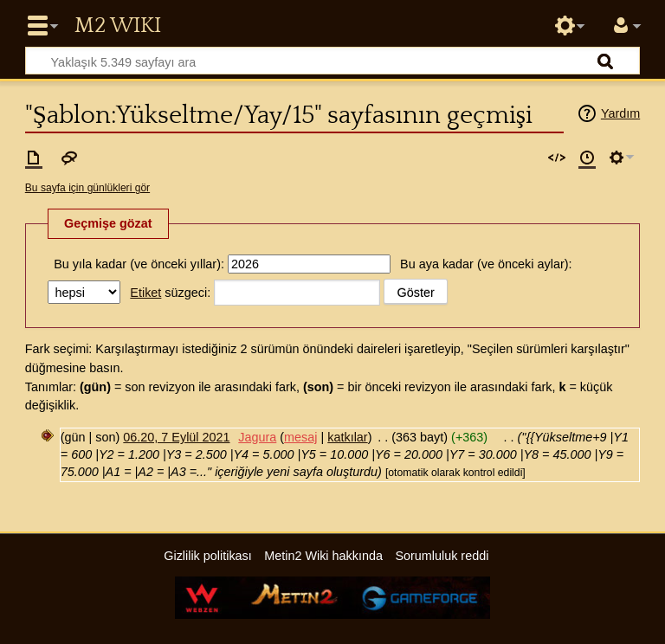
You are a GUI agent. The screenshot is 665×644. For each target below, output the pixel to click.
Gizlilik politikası (208, 556)
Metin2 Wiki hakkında (323, 556)
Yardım (620, 113)
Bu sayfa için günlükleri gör (87, 188)
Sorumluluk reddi (442, 556)
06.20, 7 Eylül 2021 (176, 437)
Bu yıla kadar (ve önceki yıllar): (139, 264)
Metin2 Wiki (118, 26)
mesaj (300, 437)
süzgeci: (170, 293)
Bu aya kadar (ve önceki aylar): (486, 264)
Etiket (145, 293)
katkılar (347, 437)
